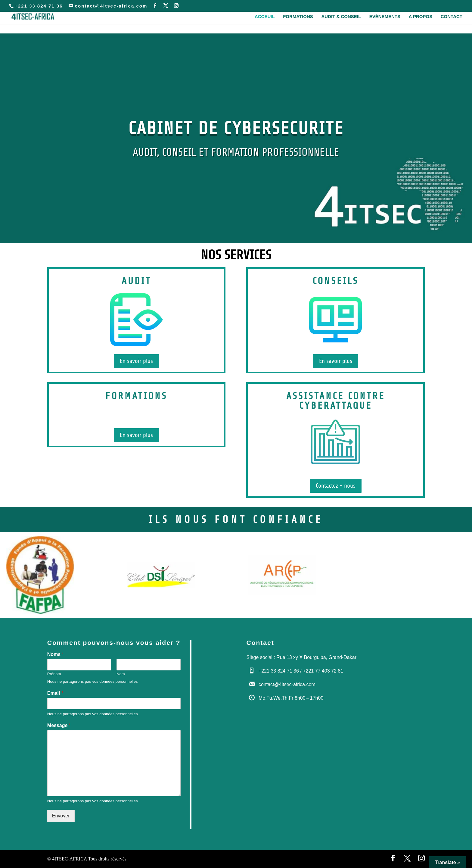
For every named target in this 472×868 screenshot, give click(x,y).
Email (55, 693)
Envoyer (61, 816)
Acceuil (265, 17)
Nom (121, 674)
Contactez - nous (336, 486)
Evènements (385, 17)
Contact (452, 17)
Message (59, 725)
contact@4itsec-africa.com (287, 684)
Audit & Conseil (341, 17)
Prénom (54, 674)
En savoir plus (136, 361)
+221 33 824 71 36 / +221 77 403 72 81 (301, 671)
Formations (298, 17)
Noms (56, 654)
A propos (421, 17)
